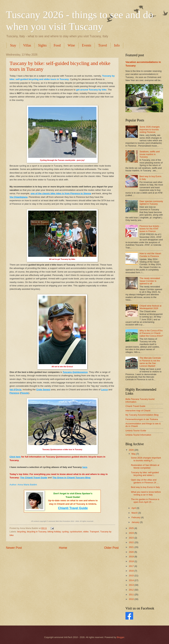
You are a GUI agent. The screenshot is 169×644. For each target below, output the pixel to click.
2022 (132, 542)
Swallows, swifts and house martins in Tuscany (150, 154)
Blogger (121, 637)
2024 (132, 533)
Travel (103, 45)
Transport (94, 532)
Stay (13, 45)
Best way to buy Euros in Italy (145, 487)
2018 (132, 561)
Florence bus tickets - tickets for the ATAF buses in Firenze (150, 229)
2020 (132, 552)
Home (63, 548)
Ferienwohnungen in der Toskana (142, 419)
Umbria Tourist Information (138, 435)
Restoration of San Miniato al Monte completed (145, 466)
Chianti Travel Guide (135, 406)
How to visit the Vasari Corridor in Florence (150, 255)
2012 (132, 590)
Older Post (111, 548)
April (134, 508)
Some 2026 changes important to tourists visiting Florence (150, 129)
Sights (42, 45)
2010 (132, 599)
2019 (132, 557)
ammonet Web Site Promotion (59, 521)
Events (87, 45)
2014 (132, 580)
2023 (132, 538)
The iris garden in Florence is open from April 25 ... (145, 501)
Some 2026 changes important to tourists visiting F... (146, 459)
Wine (71, 45)
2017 (132, 566)
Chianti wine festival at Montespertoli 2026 (150, 307)
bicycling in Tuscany (37, 532)
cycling (65, 532)
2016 (132, 571)
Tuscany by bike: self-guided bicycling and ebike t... (145, 474)
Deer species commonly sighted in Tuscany (151, 203)
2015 (132, 576)
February (136, 517)
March (135, 513)
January (136, 522)
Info (117, 45)
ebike (86, 532)
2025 (132, 528)
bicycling (21, 532)
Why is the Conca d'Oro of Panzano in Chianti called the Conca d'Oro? (151, 333)
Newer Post (14, 548)
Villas (27, 45)
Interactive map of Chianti (138, 411)
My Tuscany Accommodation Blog (142, 415)
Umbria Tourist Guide (136, 431)
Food (57, 45)
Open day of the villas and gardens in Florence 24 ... (145, 481)
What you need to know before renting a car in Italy (146, 493)
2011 (132, 595)
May (134, 454)
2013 (132, 585)
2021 (132, 547)
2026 (132, 450)
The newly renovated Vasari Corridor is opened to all (150, 281)
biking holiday (54, 532)
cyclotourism (76, 532)
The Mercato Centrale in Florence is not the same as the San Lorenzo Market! (150, 362)
